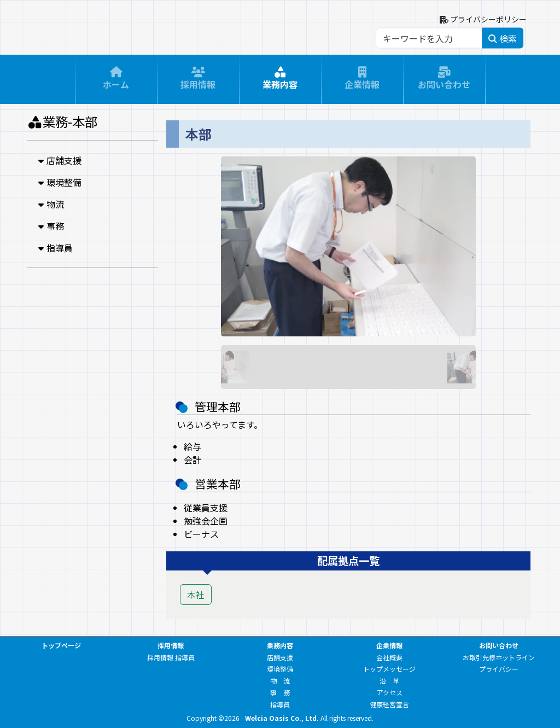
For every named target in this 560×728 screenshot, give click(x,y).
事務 (50, 226)
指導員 (54, 248)
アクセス (390, 692)
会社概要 (389, 657)
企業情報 (362, 81)
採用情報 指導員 (171, 657)
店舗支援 (59, 160)
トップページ (61, 645)
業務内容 (280, 81)
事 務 (280, 692)
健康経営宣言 (389, 704)
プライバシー (499, 669)
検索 (503, 38)
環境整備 (59, 182)
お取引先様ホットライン (499, 657)
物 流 (280, 681)
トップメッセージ (389, 669)
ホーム (116, 81)
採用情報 (198, 81)
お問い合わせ (444, 81)
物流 (50, 204)
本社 (196, 595)
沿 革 (389, 681)
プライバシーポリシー (483, 19)
